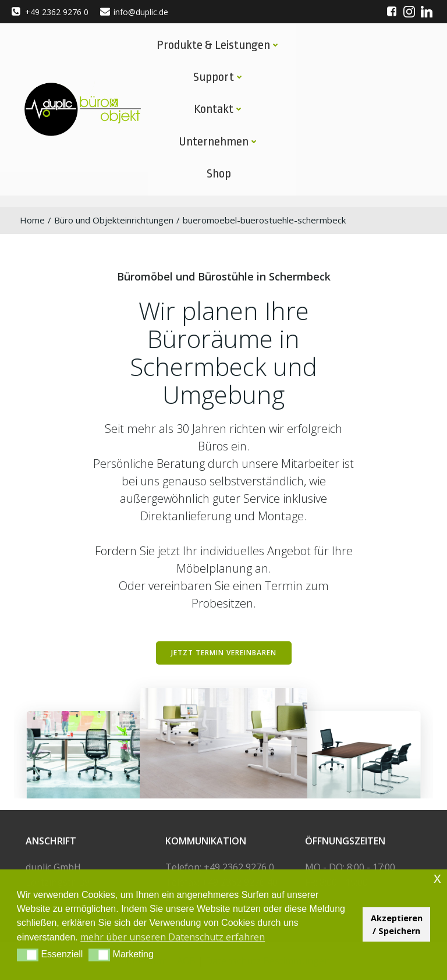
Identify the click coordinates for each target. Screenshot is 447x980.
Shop (219, 173)
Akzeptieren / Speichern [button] (397, 924)
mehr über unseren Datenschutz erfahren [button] (173, 937)
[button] (28, 955)
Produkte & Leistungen (219, 45)
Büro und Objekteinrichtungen (114, 220)
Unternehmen (219, 141)
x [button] (437, 878)
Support (219, 77)
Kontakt (219, 109)
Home (32, 220)
